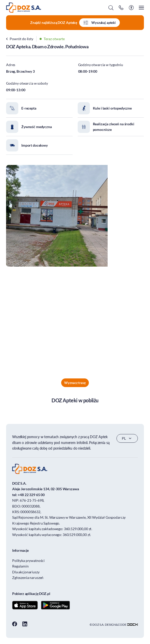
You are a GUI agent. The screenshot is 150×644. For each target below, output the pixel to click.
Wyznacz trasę (75, 383)
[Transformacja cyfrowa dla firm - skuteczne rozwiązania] (132, 625)
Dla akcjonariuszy (26, 572)
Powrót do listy (20, 39)
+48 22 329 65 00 (31, 495)
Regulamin (20, 566)
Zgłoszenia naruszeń (28, 578)
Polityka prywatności (28, 561)
